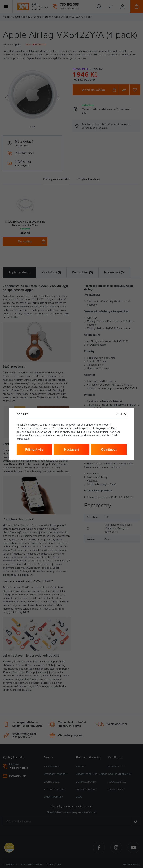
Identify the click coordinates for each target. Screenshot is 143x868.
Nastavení (71, 449)
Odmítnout (109, 449)
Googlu (48, 432)
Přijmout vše (34, 449)
